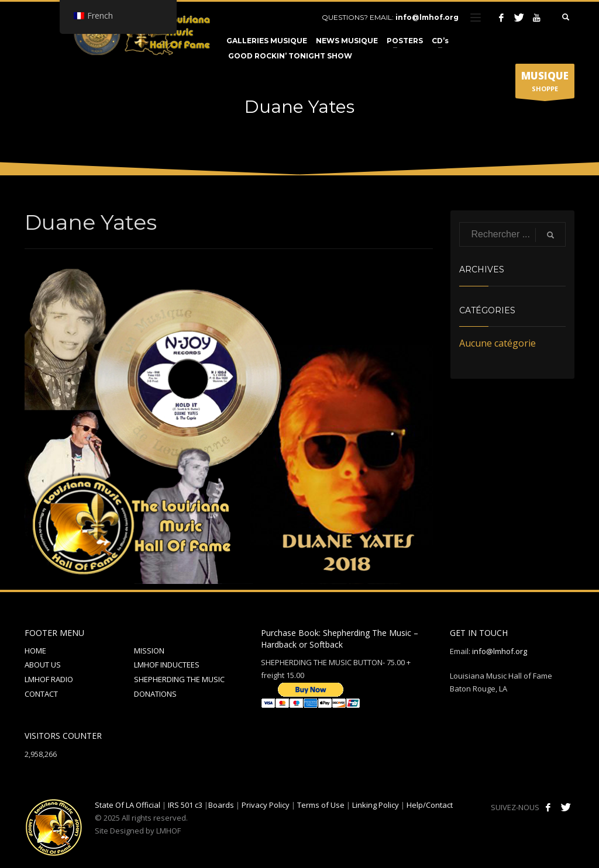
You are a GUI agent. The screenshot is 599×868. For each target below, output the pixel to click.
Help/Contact (430, 805)
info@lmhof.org (427, 17)
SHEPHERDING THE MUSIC (179, 679)
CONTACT (41, 694)
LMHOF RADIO (49, 679)
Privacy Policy (266, 805)
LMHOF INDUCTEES (167, 665)
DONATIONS (155, 694)
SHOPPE (545, 84)
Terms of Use (321, 805)
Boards (221, 805)
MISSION (149, 651)
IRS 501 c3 (185, 805)
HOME (35, 651)
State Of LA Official (128, 805)
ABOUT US (43, 665)
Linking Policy (376, 805)
